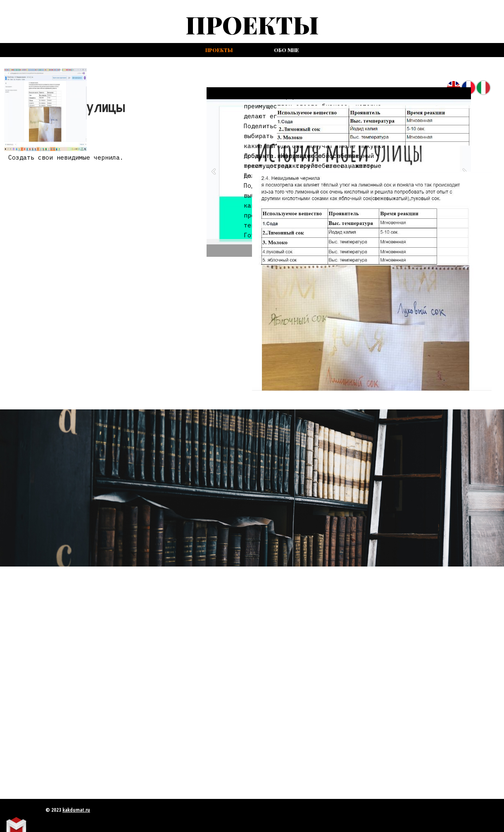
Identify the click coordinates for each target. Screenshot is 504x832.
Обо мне (286, 50)
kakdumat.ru (76, 810)
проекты (219, 50)
